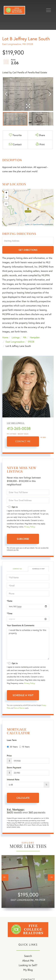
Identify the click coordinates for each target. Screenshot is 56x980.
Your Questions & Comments (21, 625)
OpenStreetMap (38, 225)
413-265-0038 (19, 428)
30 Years (12, 747)
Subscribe (23, 539)
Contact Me (23, 441)
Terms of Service (19, 708)
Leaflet (27, 225)
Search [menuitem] (28, 956)
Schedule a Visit (38, 569)
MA (25, 337)
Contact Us (17, 569)
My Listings (12, 434)
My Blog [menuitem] (28, 970)
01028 (31, 342)
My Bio (43, 437)
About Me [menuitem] (28, 960)
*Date (10, 601)
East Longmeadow (15, 342)
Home (5, 337)
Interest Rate (13, 779)
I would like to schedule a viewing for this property (28, 644)
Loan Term (12, 740)
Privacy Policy (29, 527)
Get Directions (28, 250)
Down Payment (14, 768)
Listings (16, 337)
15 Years (24, 747)
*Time (10, 613)
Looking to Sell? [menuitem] (28, 965)
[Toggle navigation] (49, 10)
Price (9, 756)
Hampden (35, 337)
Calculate (23, 798)
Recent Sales (23, 434)
